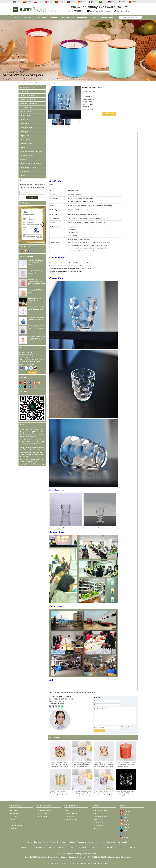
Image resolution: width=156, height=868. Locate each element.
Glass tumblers (26, 116)
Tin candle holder (27, 108)
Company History (16, 826)
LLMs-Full (132, 847)
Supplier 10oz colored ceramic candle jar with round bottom (37, 300)
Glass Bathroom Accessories (31, 164)
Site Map (71, 847)
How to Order (70, 817)
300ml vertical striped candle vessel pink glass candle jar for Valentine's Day (36, 272)
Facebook (125, 834)
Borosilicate (42, 18)
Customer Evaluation (100, 817)
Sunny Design (26, 91)
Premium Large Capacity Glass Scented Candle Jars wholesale (36, 291)
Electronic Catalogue (100, 810)
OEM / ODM (97, 820)
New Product (26, 140)
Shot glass (25, 132)
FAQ (51, 680)
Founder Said (15, 813)
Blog (95, 813)
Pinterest (125, 811)
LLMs (123, 847)
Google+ (125, 821)
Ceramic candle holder (29, 100)
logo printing (91, 693)
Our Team (13, 817)
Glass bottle (25, 120)
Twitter (125, 831)
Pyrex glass (25, 136)
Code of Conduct (71, 820)
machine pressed (81, 693)
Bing (59, 842)
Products (54, 18)
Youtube (125, 814)
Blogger (125, 824)
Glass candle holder (36, 83)
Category (26, 83)
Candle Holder (29, 18)
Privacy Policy (98, 823)
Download (95, 847)
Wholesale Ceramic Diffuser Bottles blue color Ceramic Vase (36, 319)
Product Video (42, 817)
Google (72, 842)
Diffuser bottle (26, 112)
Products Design (43, 813)
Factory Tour (14, 820)
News (94, 18)
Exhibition (13, 829)
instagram (125, 837)
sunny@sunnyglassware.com (101, 11)
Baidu (65, 842)
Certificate (13, 823)
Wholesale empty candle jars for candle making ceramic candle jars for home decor (36, 338)
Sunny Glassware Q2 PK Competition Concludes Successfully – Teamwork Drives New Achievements (32, 435)
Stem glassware (27, 128)
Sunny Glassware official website (114, 842)
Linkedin (125, 827)
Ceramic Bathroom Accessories (32, 152)
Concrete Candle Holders (30, 104)
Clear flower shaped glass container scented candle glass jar (36, 262)
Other (23, 176)
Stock (23, 148)
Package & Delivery (44, 810)
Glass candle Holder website (88, 842)
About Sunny (82, 18)
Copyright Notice (99, 826)
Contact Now (32, 372)
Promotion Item (26, 144)
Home (17, 18)
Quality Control (68, 18)
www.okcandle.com (124, 11)
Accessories (25, 172)
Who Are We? (15, 810)
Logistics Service (71, 813)
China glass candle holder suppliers (64, 693)
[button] (66, 80)
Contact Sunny (107, 18)
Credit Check (98, 829)
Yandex (52, 842)
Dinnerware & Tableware (30, 168)
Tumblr (125, 818)
